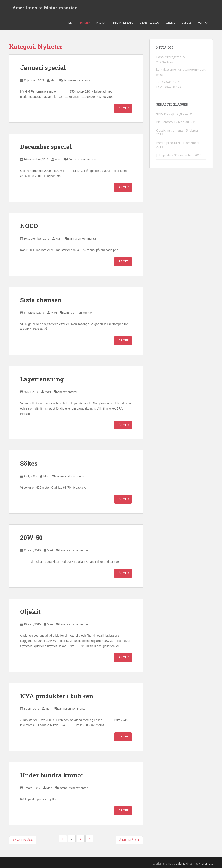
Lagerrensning (42, 379)
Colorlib (181, 864)
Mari (53, 80)
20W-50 (31, 538)
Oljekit (30, 612)
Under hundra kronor (52, 775)
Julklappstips (165, 155)
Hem (70, 23)
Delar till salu (123, 23)
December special (46, 147)
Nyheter (84, 23)
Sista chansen (41, 300)
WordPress (206, 864)
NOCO (29, 226)
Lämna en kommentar (77, 80)
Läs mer (123, 108)
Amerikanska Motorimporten (45, 8)
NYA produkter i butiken (57, 696)
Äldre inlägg (129, 840)
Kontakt (204, 23)
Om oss (186, 23)
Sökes (29, 463)
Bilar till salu (149, 23)
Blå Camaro (164, 122)
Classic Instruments (170, 130)
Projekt (102, 23)
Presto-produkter (168, 143)
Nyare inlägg (23, 840)
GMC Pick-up (165, 113)
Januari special (43, 68)
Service (170, 23)
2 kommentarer (67, 392)
